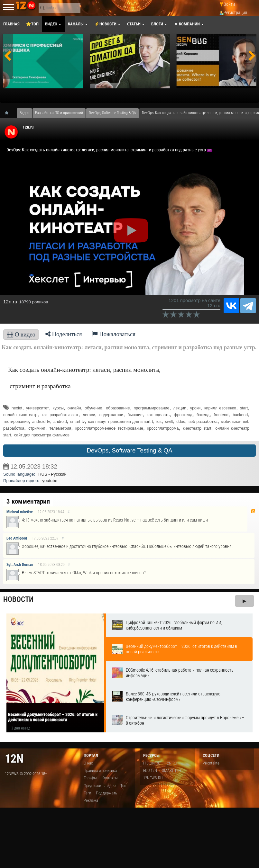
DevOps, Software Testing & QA (130, 450)
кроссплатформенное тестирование (109, 428)
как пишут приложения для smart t (120, 422)
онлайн (74, 408)
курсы (58, 408)
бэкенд (203, 415)
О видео (21, 334)
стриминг (37, 428)
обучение (93, 408)
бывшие (135, 415)
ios (159, 422)
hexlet (17, 408)
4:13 (26, 520)
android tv (41, 422)
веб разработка (203, 422)
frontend (221, 415)
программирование (152, 408)
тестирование (16, 422)
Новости (18, 600)
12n (14, 759)
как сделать (158, 415)
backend (240, 415)
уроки (195, 408)
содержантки (111, 415)
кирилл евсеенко (220, 408)
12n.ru (28, 127)
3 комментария (28, 501)
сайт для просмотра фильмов (42, 435)
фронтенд (183, 415)
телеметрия (60, 428)
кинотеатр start (197, 428)
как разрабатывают (60, 415)
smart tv (77, 422)
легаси (89, 415)
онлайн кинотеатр (20, 415)
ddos (181, 422)
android (60, 422)
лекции (180, 408)
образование (118, 408)
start (244, 408)
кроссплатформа (163, 428)
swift (169, 422)
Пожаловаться (114, 334)
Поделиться (64, 334)
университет (37, 408)
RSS (253, 511)
